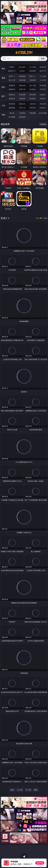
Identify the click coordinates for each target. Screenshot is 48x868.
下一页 (28, 790)
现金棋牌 (33, 71)
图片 (3, 96)
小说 (3, 105)
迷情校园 (12, 108)
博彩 (3, 69)
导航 (3, 115)
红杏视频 (12, 117)
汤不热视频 (43, 113)
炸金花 (22, 71)
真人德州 (22, 67)
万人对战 (33, 67)
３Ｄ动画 (43, 76)
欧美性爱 (43, 85)
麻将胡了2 (12, 71)
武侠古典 (43, 104)
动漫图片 (43, 95)
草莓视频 (33, 113)
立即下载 (40, 863)
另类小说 (22, 108)
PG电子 (12, 67)
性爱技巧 (43, 108)
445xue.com (24, 53)
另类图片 (43, 99)
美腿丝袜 (12, 99)
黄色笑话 (33, 108)
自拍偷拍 (22, 76)
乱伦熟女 (33, 89)
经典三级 (22, 89)
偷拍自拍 (22, 85)
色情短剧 (22, 117)
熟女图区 (33, 99)
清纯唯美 (22, 99)
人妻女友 (33, 104)
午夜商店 (22, 113)
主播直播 (33, 80)
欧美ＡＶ (33, 76)
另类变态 (43, 89)
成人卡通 (33, 85)
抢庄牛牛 (43, 71)
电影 (3, 87)
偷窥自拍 (12, 95)
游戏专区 (43, 67)
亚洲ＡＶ (12, 76)
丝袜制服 (22, 80)
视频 (3, 78)
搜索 (43, 58)
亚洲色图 (22, 95)
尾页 (36, 790)
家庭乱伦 (22, 104)
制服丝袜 (12, 89)
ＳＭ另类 (43, 80)
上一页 (20, 790)
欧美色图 (33, 95)
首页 (12, 790)
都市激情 (12, 104)
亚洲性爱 (12, 85)
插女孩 (12, 113)
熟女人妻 (12, 80)
